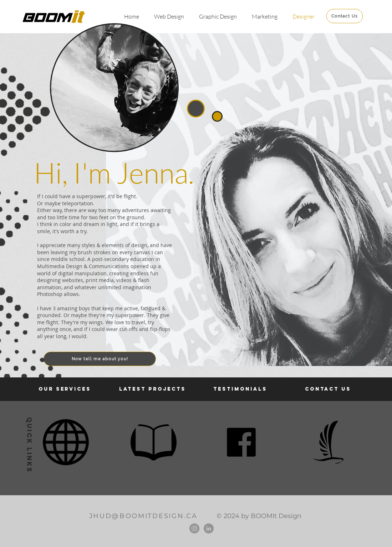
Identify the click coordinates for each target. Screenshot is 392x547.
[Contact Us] (345, 16)
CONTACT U (326, 389)
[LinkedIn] (209, 528)
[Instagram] (194, 528)
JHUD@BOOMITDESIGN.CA (143, 516)
